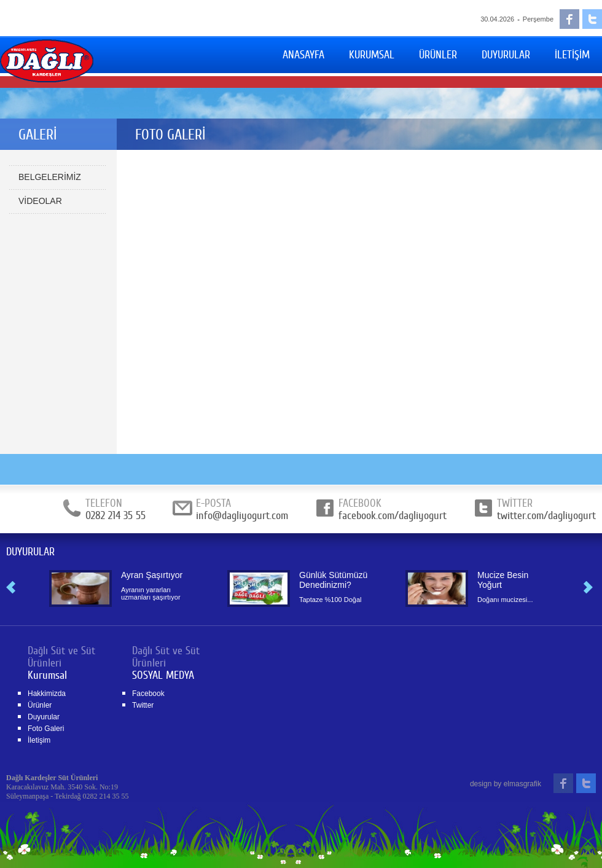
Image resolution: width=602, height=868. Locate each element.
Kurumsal (47, 675)
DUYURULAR (30, 552)
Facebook (148, 694)
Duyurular (44, 717)
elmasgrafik (522, 784)
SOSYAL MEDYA (163, 675)
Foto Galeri (46, 729)
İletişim (39, 740)
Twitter (143, 705)
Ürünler (40, 705)
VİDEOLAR (40, 201)
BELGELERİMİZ (50, 177)
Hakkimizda (47, 694)
